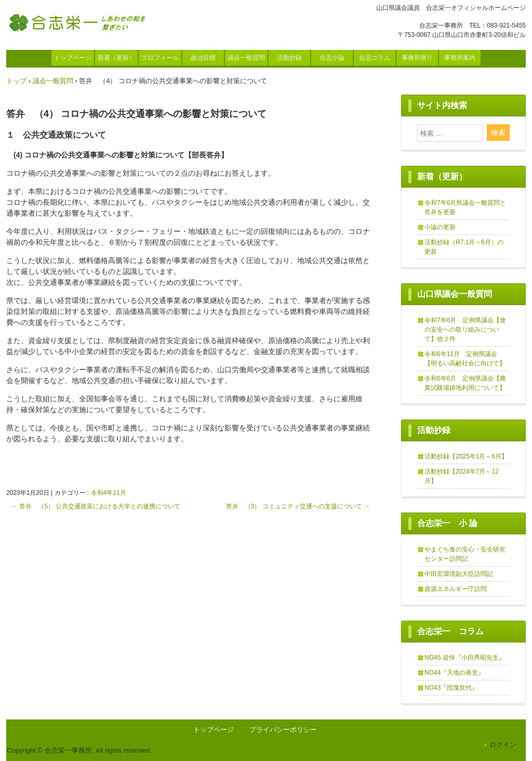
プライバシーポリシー (283, 730)
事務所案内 (460, 58)
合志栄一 (80, 22)
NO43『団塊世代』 (451, 688)
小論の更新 (440, 227)
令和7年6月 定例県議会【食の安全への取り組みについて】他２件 (465, 330)
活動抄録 (289, 58)
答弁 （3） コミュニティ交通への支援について (298, 506)
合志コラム (375, 58)
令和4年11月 (109, 493)
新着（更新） (116, 58)
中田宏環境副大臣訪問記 (459, 574)
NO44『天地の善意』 (454, 673)
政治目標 (203, 58)
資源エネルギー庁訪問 (456, 589)
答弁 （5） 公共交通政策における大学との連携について (96, 506)
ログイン (503, 745)
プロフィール (160, 58)
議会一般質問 (246, 58)
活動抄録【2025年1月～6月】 (466, 456)
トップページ (73, 58)
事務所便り (417, 58)
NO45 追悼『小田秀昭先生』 (465, 658)
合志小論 (332, 58)
